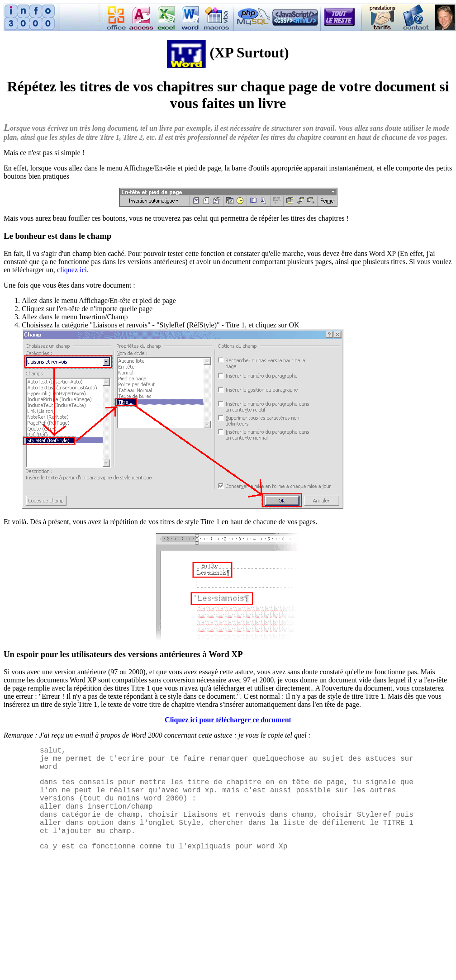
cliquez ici (72, 270)
